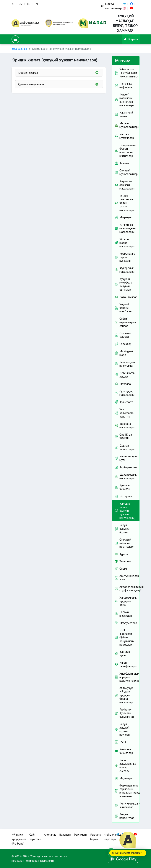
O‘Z (21, 4)
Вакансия (65, 834)
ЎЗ (13, 4)
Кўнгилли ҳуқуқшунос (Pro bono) (19, 839)
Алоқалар (50, 834)
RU (29, 4)
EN (36, 4)
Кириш (131, 39)
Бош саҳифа (19, 49)
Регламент (81, 834)
